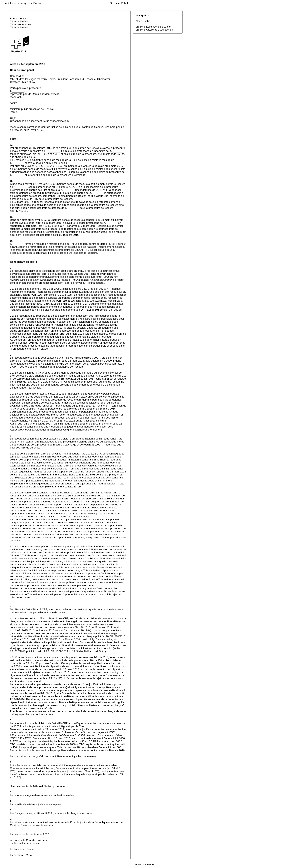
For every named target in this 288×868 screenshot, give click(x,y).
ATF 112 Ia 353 (50, 475)
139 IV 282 (23, 379)
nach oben (149, 865)
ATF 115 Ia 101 (90, 310)
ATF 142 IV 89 (104, 376)
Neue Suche (143, 21)
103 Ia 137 (101, 301)
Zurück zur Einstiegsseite (18, 3)
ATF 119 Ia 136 (66, 301)
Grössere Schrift (119, 3)
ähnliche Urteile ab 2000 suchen (154, 30)
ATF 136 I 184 (40, 295)
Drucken (38, 3)
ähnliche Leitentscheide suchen (154, 27)
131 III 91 (90, 475)
